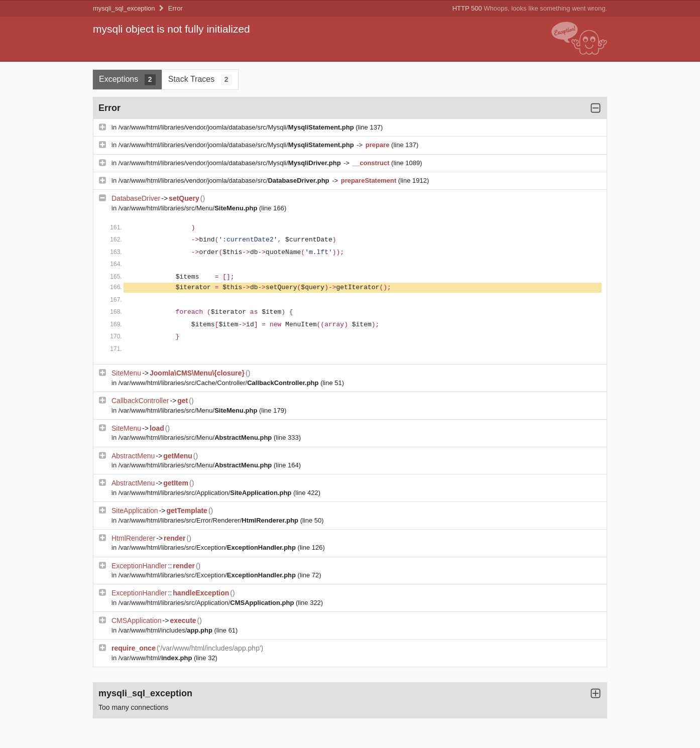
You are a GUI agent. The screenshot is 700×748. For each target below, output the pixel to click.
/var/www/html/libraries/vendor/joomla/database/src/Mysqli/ (237, 127)
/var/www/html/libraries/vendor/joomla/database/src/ (225, 180)
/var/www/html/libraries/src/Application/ (206, 493)
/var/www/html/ (156, 658)
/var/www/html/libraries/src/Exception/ (208, 547)
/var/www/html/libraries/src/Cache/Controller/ (219, 383)
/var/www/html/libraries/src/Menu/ (189, 208)
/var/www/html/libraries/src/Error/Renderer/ (209, 520)
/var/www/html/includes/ (166, 630)
